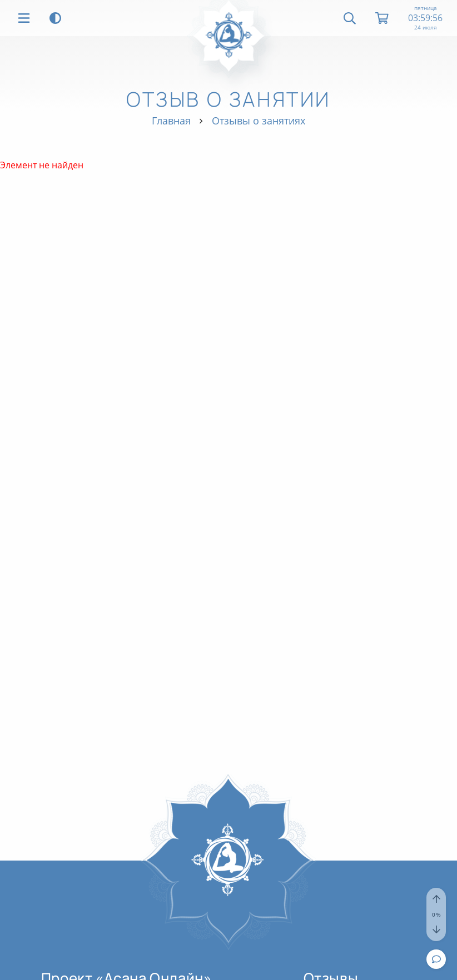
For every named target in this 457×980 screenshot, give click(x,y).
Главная (171, 121)
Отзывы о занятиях (259, 121)
